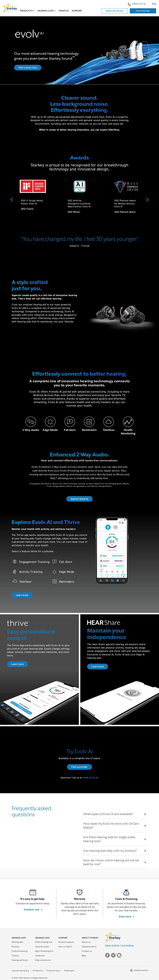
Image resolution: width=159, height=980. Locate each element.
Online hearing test (115, 11)
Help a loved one (43, 960)
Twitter (113, 955)
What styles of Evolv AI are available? (110, 814)
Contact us (87, 951)
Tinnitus (64, 11)
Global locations (89, 947)
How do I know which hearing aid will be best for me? (115, 862)
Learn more (22, 595)
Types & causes (42, 947)
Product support (66, 942)
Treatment (40, 956)
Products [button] (26, 11)
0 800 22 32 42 (137, 4)
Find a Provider (143, 11)
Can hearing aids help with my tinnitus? (112, 851)
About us (86, 942)
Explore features (80, 499)
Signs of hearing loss (44, 951)
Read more (125, 916)
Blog (154, 4)
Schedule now (32, 909)
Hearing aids (17, 942)
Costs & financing (20, 951)
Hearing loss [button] (46, 11)
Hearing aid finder (20, 960)
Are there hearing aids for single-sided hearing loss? (115, 839)
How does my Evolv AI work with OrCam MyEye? (115, 826)
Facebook (107, 955)
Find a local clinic (28, 68)
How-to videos (65, 947)
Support (77, 11)
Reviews (15, 947)
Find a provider (79, 767)
